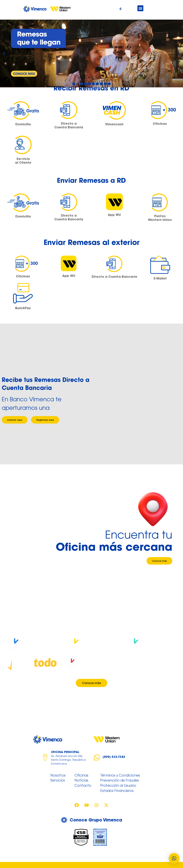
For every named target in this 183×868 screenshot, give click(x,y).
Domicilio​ (23, 124)
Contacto (83, 786)
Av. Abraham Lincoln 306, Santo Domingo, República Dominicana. (68, 760)
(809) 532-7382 (114, 757)
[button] (140, 8)
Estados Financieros (117, 791)
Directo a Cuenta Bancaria (69, 125)
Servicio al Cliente (23, 161)
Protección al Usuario (118, 786)
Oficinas (160, 124)
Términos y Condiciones (120, 776)
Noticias (81, 781)
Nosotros (58, 776)
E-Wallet (160, 278)
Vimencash (114, 124)
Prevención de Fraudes (120, 781)
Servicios (58, 781)
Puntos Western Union (160, 218)
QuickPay (23, 308)
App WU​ (114, 215)
